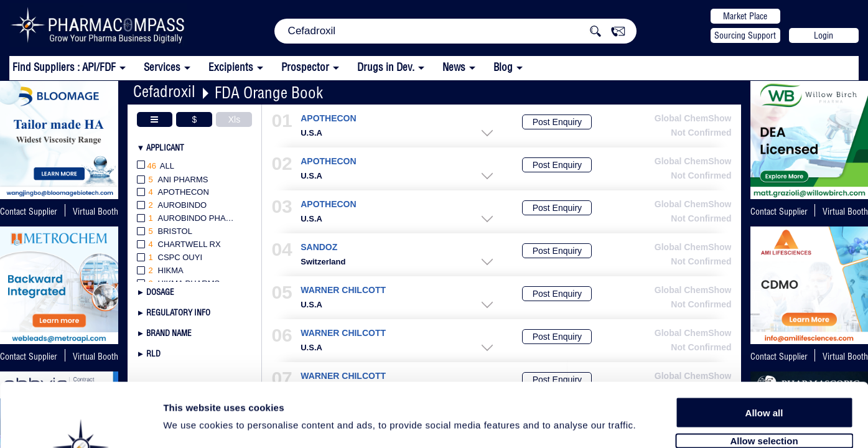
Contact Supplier (29, 212)
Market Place (745, 16)
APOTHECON (328, 119)
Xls (234, 119)
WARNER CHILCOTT (343, 290)
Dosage (160, 292)
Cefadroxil (164, 91)
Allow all (764, 344)
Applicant (165, 147)
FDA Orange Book (269, 92)
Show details (653, 424)
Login (824, 35)
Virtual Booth (96, 212)
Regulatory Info (178, 312)
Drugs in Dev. (386, 67)
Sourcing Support (745, 35)
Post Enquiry (557, 122)
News (454, 67)
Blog (503, 67)
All (156, 166)
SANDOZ (319, 247)
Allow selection (764, 372)
